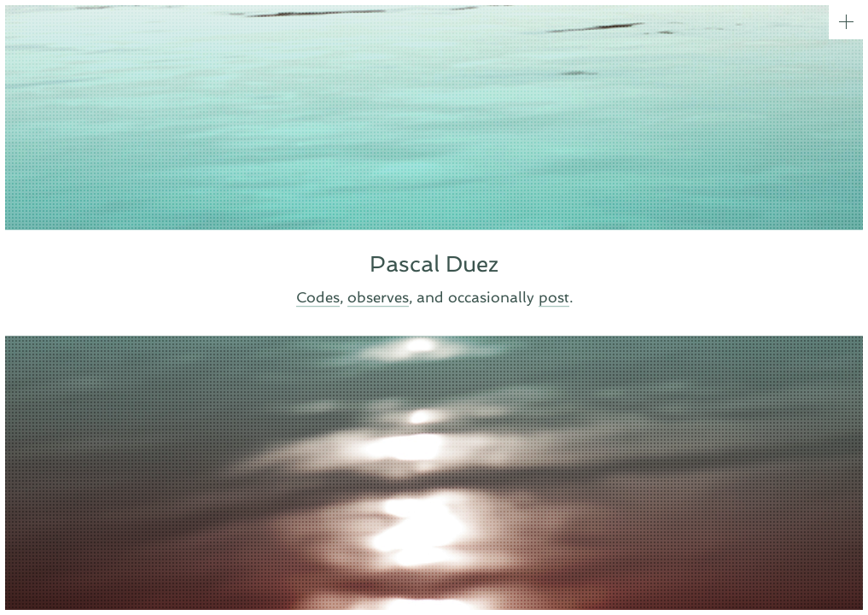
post (554, 298)
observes (378, 298)
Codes (318, 298)
